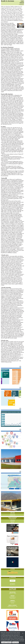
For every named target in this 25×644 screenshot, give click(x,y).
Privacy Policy (15, 642)
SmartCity (12, 603)
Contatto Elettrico (13, 598)
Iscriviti (13, 581)
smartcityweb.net (12, 602)
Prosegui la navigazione (6, 642)
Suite (17, 607)
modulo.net (11, 594)
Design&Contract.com (11, 607)
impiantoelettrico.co (12, 597)
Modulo (15, 594)
